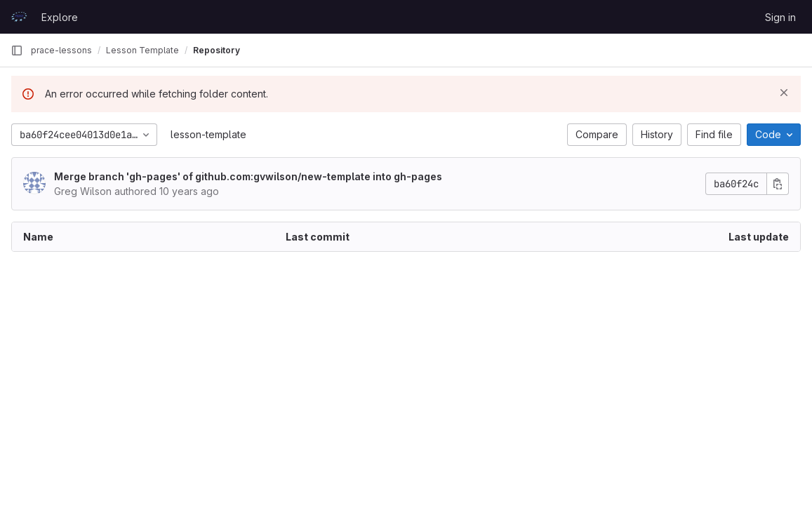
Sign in (780, 17)
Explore (60, 17)
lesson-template (208, 134)
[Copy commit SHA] (778, 184)
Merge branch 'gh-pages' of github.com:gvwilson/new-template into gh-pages (248, 176)
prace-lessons (61, 50)
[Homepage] (19, 17)
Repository (217, 50)
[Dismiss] (784, 93)
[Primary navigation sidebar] (17, 50)
